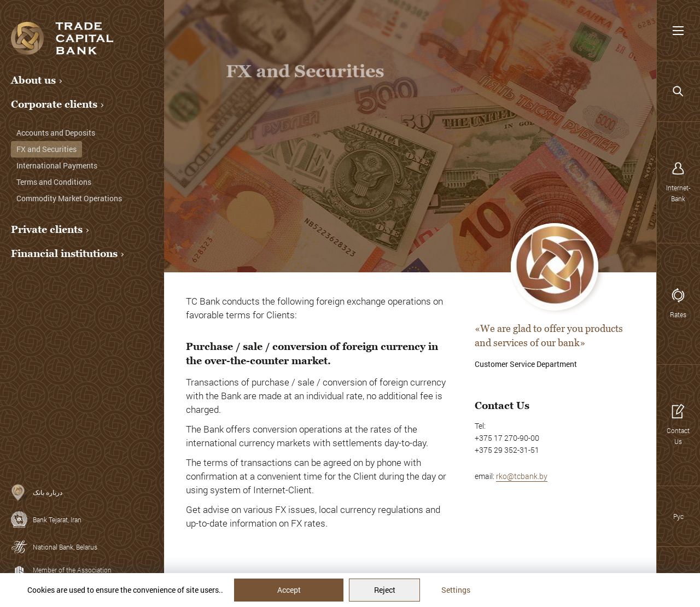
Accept (289, 590)
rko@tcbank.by (522, 476)
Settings (456, 590)
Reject (385, 590)
